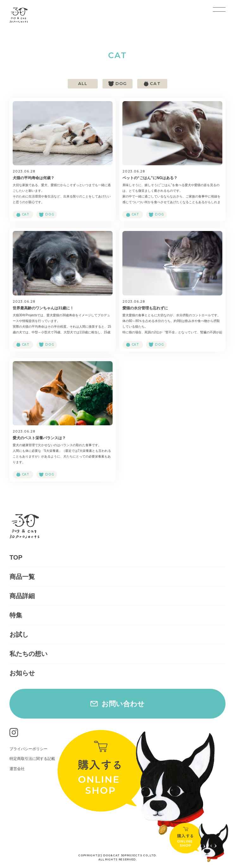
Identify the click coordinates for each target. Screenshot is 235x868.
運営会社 (17, 769)
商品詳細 (22, 596)
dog (121, 84)
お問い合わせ (123, 704)
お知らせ (22, 673)
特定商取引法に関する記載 (32, 759)
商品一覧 (22, 577)
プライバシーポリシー (28, 749)
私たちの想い (28, 654)
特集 (16, 615)
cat (155, 84)
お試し (19, 634)
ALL (83, 84)
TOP (16, 557)
